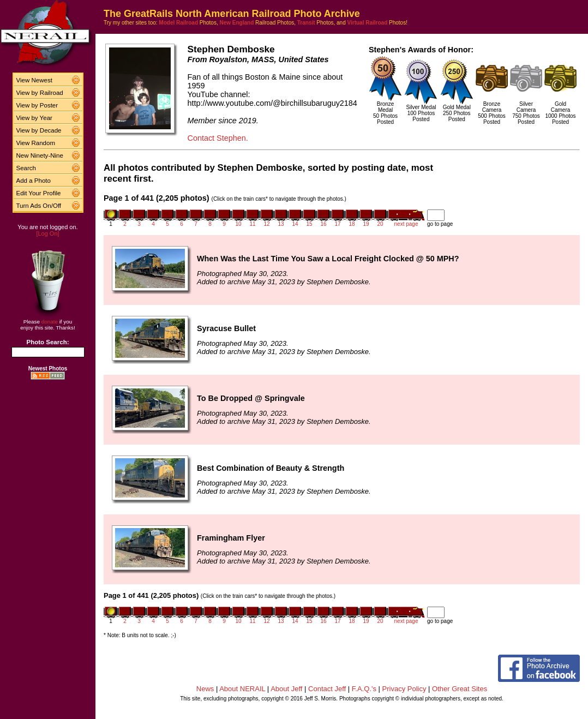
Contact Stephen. (217, 138)
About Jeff (286, 689)
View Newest (34, 80)
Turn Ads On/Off (39, 206)
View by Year (34, 118)
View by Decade (39, 130)
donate (50, 322)
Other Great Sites (460, 689)
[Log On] (47, 233)
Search (26, 168)
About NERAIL (242, 689)
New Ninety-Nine (40, 155)
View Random (36, 143)
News (205, 689)
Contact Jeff (327, 689)
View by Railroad (40, 93)
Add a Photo (34, 181)
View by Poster (37, 105)
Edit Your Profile (39, 193)
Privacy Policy (404, 689)
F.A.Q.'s (364, 689)
